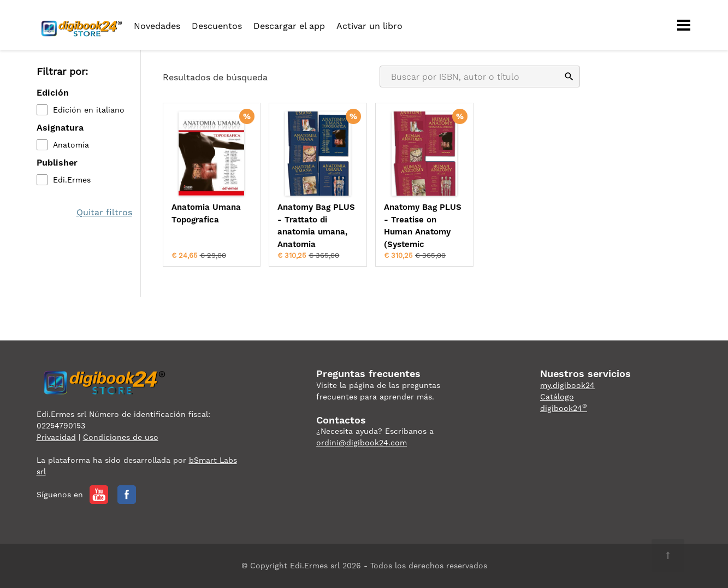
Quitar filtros (104, 212)
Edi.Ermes (72, 180)
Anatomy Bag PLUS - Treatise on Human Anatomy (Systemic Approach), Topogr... (424, 226)
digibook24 (564, 408)
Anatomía (71, 145)
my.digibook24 (567, 385)
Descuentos (217, 26)
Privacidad (56, 437)
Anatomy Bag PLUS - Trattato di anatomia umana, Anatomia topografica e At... (316, 226)
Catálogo (557, 397)
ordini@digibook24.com (362, 443)
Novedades (157, 26)
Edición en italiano (89, 110)
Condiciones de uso (121, 437)
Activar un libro (369, 26)
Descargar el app (289, 26)
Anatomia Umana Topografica (206, 213)
